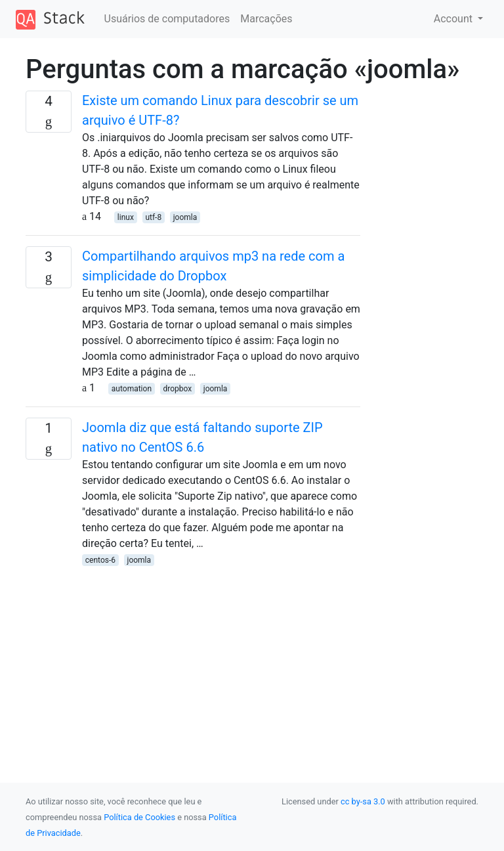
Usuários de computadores (167, 19)
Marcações (266, 19)
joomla (185, 217)
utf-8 (153, 217)
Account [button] (454, 19)
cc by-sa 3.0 (363, 801)
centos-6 (100, 560)
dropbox (178, 389)
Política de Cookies (139, 817)
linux (126, 217)
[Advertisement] (193, 659)
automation (132, 389)
